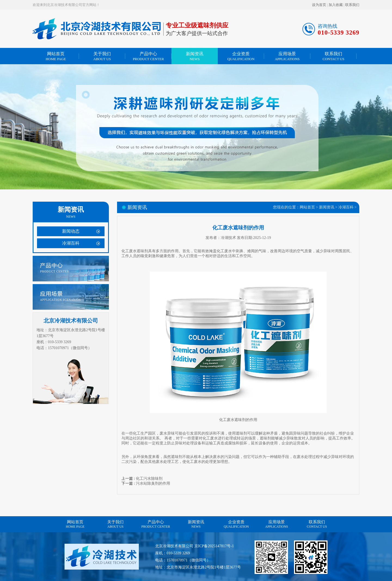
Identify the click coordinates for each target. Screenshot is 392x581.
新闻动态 (71, 231)
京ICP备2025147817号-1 (214, 546)
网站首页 (56, 56)
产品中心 (148, 56)
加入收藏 (336, 5)
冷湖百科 (71, 243)
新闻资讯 (195, 56)
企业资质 (241, 56)
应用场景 (287, 56)
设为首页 (319, 5)
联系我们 (352, 5)
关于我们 (102, 56)
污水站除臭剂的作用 (153, 483)
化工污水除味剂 (149, 479)
